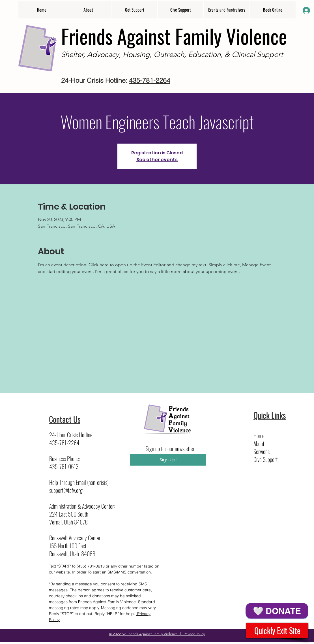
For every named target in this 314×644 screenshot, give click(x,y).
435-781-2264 (150, 80)
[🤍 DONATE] (277, 611)
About (259, 443)
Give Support (265, 459)
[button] (88, 10)
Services (262, 451)
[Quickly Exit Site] (277, 631)
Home (259, 436)
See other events (157, 160)
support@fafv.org (66, 490)
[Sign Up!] (168, 460)
